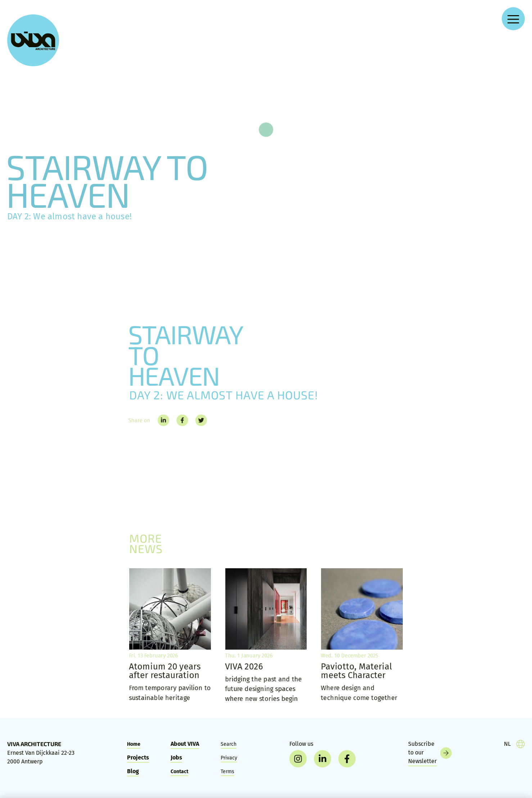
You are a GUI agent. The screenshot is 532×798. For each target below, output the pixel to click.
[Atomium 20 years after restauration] (170, 636)
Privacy (229, 758)
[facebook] (347, 759)
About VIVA (185, 744)
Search (229, 744)
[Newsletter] (430, 753)
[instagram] (298, 759)
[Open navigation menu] (513, 19)
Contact (179, 772)
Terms (227, 772)
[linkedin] (323, 759)
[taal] (514, 744)
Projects (138, 757)
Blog (133, 771)
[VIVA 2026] (266, 636)
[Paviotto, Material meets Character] (362, 636)
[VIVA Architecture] (33, 40)
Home (134, 744)
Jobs (176, 757)
